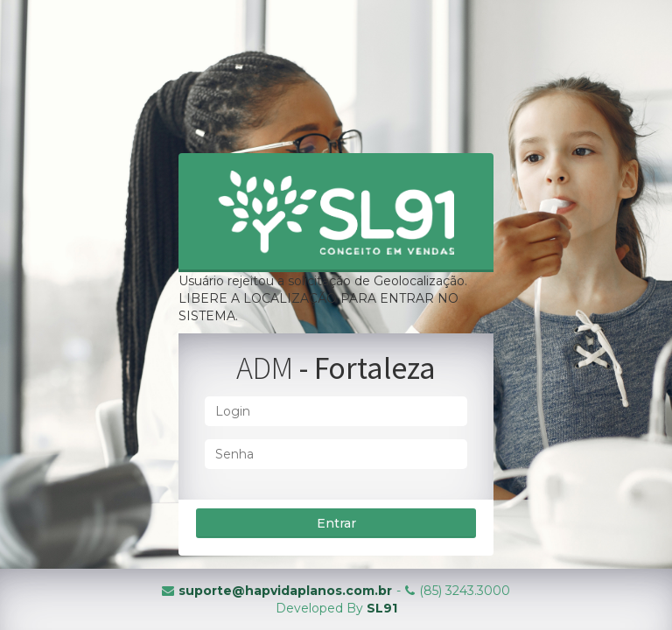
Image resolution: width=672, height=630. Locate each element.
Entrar (336, 523)
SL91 (382, 608)
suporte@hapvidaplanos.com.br (285, 591)
